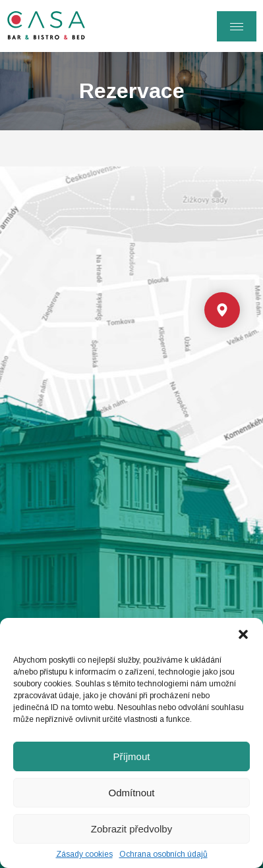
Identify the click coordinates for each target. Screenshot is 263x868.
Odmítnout (131, 793)
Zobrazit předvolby (131, 829)
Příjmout (132, 756)
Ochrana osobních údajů (163, 854)
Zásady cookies (84, 854)
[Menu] (237, 26)
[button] (243, 634)
